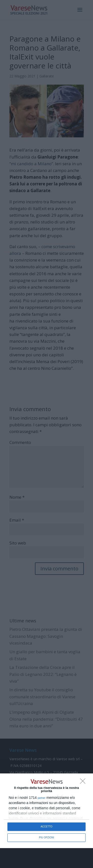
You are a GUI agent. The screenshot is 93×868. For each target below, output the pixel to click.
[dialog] (46, 811)
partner (42, 798)
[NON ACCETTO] (84, 782)
